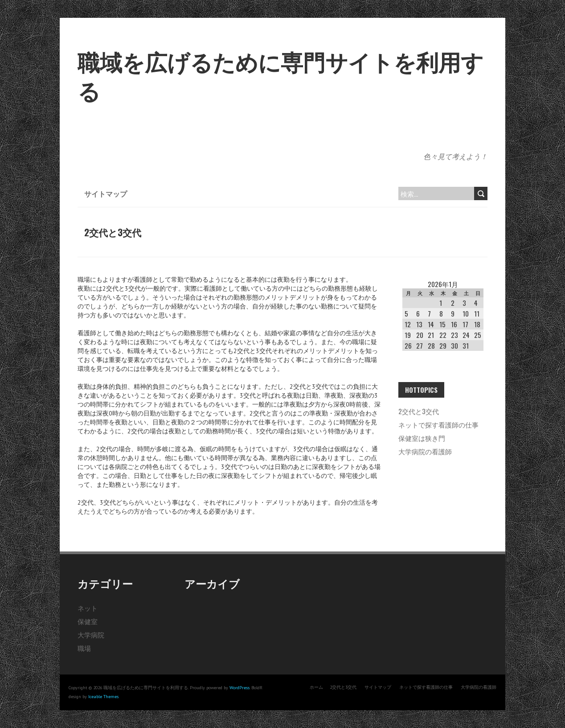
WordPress (240, 688)
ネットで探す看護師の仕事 (438, 424)
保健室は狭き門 (422, 438)
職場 (84, 648)
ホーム (316, 687)
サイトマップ (106, 193)
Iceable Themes (103, 697)
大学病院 (91, 634)
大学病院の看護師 (425, 451)
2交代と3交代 (419, 411)
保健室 (88, 621)
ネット (88, 608)
